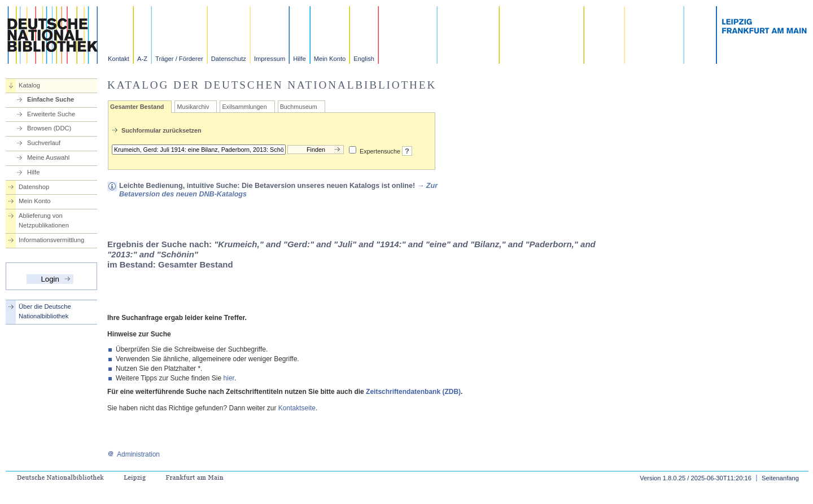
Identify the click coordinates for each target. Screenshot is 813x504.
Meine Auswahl (48, 157)
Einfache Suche (51, 99)
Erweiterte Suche (51, 114)
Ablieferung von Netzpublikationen (44, 220)
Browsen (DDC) (49, 128)
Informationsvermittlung (51, 240)
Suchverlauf (44, 143)
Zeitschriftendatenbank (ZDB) (413, 392)
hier (229, 378)
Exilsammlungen (244, 107)
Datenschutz (229, 59)
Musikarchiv (193, 107)
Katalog (29, 85)
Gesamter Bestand (137, 107)
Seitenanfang (780, 478)
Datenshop (34, 187)
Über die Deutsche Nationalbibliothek (45, 311)
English (364, 59)
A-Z (142, 59)
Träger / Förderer (179, 59)
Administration (134, 454)
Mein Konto (330, 59)
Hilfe (299, 59)
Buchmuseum (299, 107)
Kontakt (119, 59)
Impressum (270, 59)
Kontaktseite (297, 408)
